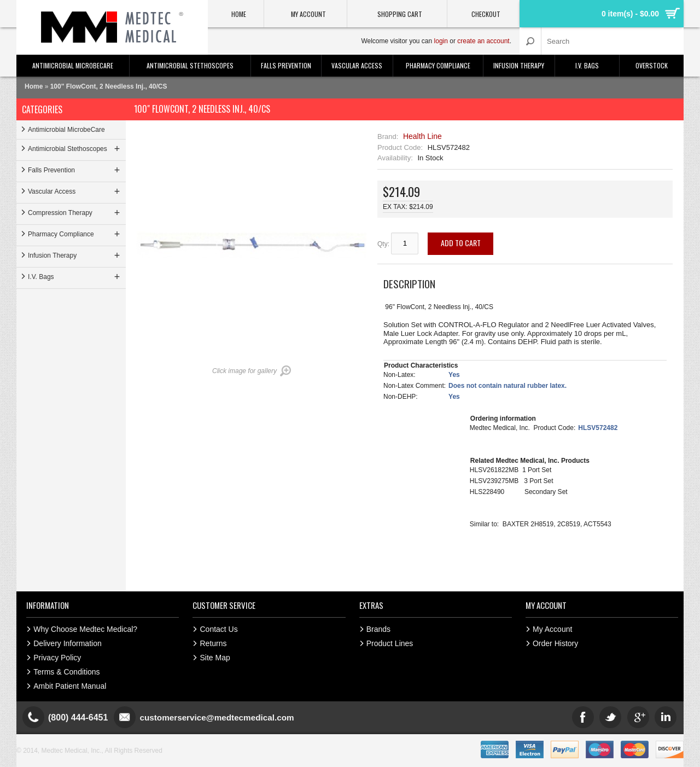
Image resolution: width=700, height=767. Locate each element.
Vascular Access (357, 65)
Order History (555, 643)
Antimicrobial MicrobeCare (73, 65)
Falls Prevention (286, 65)
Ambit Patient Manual (70, 686)
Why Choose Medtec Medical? (85, 629)
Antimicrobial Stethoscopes (190, 65)
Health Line (422, 136)
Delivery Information (68, 643)
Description (409, 283)
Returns (213, 643)
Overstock (652, 65)
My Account (552, 629)
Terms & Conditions (66, 672)
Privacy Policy (57, 658)
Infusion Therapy (519, 65)
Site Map (215, 658)
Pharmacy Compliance (438, 65)
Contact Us (218, 629)
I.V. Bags (587, 65)
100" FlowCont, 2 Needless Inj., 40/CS (109, 86)
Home (34, 86)
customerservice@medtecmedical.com (220, 717)
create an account (483, 41)
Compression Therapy (75, 213)
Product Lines (390, 643)
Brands (378, 629)
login (441, 41)
